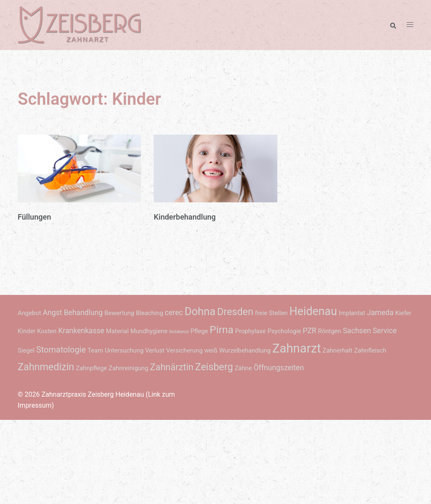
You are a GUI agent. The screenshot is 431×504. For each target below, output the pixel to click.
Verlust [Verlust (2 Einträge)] (155, 350)
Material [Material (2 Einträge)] (117, 331)
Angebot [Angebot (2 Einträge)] (29, 313)
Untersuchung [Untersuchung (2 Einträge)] (124, 350)
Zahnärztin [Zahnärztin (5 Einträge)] (172, 367)
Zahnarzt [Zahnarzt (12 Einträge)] (297, 348)
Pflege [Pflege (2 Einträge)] (199, 331)
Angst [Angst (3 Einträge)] (53, 313)
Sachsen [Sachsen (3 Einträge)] (357, 331)
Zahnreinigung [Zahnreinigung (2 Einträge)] (128, 368)
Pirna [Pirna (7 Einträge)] (222, 330)
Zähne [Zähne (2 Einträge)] (243, 368)
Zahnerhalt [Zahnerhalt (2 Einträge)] (338, 350)
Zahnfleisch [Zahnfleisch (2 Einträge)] (370, 350)
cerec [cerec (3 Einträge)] (174, 313)
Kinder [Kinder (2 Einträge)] (27, 331)
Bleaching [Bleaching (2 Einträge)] (150, 313)
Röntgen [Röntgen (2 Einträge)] (330, 331)
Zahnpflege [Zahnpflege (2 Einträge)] (91, 368)
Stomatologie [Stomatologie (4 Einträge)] (61, 350)
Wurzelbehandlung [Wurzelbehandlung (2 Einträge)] (245, 350)
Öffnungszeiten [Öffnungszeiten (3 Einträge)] (279, 368)
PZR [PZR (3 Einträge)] (309, 331)
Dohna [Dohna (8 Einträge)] (200, 311)
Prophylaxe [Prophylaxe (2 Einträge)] (251, 331)
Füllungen (34, 217)
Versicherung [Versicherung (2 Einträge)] (185, 350)
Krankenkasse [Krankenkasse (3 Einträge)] (81, 331)
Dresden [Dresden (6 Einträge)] (235, 312)
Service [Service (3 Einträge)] (384, 331)
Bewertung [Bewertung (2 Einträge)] (119, 313)
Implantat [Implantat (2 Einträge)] (352, 313)
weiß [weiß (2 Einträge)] (211, 350)
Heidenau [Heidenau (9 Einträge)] (313, 311)
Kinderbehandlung (185, 217)
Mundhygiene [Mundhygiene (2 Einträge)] (149, 331)
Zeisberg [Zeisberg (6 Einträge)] (214, 367)
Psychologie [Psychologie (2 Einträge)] (284, 331)
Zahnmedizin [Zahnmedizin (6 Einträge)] (46, 367)
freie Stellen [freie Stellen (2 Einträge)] (271, 313)
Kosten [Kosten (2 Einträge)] (47, 331)
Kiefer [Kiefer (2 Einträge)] (403, 313)
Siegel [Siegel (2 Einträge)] (26, 350)
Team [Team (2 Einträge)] (95, 350)
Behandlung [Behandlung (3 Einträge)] (83, 313)
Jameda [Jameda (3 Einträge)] (380, 313)
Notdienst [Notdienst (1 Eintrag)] (179, 332)
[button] (393, 25)
